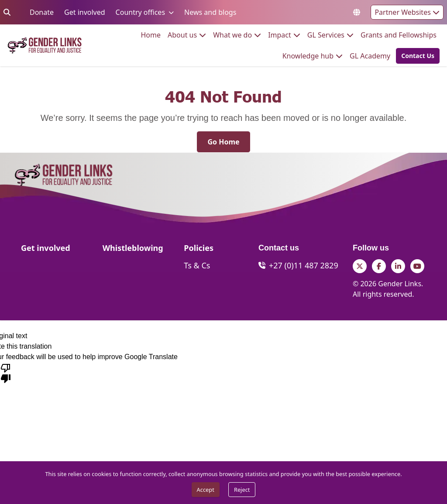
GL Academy (370, 56)
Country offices (140, 12)
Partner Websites (407, 12)
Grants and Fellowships (399, 35)
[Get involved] (46, 250)
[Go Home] (223, 142)
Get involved (85, 12)
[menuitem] (151, 35)
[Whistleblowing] (133, 250)
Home (151, 35)
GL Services (326, 35)
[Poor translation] (6, 373)
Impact (280, 35)
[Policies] (199, 250)
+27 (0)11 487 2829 (304, 265)
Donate (42, 12)
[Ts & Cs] (197, 265)
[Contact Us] (418, 56)
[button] (415, 56)
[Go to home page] (45, 46)
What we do (232, 35)
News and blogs (210, 12)
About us (182, 35)
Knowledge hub (308, 56)
